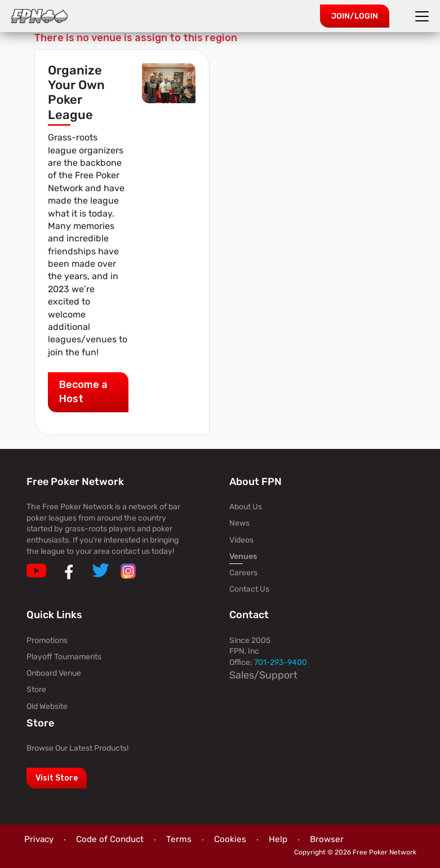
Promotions (47, 640)
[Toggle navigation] (424, 16)
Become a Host (83, 392)
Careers (243, 573)
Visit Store (57, 778)
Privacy (39, 839)
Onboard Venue (54, 673)
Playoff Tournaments (64, 657)
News (239, 523)
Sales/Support (263, 675)
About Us (246, 507)
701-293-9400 (281, 662)
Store (36, 689)
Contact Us (249, 589)
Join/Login (355, 16)
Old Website (47, 706)
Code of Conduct (110, 839)
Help (278, 839)
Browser (327, 839)
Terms (179, 839)
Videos (241, 540)
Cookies (230, 839)
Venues (243, 556)
